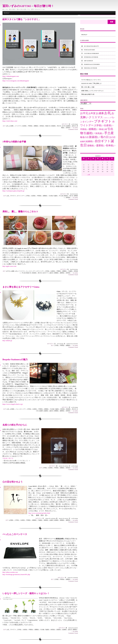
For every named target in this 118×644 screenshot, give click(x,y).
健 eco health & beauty (90, 46)
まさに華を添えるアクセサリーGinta (21, 287)
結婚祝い (69, 126)
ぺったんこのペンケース (15, 534)
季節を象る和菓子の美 (88, 94)
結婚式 (41, 411)
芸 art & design (73, 124)
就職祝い (36, 126)
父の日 (64, 126)
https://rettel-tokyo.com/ (10, 121)
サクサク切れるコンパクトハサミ (91, 80)
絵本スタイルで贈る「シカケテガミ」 (21, 19)
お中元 (8, 271)
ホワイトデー (21, 196)
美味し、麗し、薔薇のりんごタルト (20, 212)
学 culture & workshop (49, 518)
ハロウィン (107, 118)
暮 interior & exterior (62, 466)
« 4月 (88, 175)
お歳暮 (12, 271)
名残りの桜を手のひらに (15, 425)
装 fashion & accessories (71, 344)
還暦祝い (63, 273)
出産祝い (25, 126)
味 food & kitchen (73, 194)
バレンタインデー (31, 271)
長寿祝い (68, 128)
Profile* (7, 13)
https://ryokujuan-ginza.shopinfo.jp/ (13, 191)
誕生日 (74, 126)
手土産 (61, 196)
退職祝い (57, 273)
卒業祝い (31, 126)
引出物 (51, 196)
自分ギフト (46, 273)
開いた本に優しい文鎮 (88, 87)
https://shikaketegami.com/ (11, 76)
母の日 (59, 126)
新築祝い (54, 126)
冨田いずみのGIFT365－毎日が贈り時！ (28, 6)
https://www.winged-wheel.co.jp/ (13, 404)
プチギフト (13, 196)
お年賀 (92, 113)
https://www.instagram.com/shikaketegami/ (16, 81)
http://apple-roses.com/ (10, 266)
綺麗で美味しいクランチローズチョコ (92, 91)
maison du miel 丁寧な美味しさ (91, 83)
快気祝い (42, 126)
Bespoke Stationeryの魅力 (15, 359)
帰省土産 (103, 129)
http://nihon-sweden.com (10, 572)
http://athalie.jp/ (7, 341)
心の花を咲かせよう (13, 482)
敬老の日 (48, 126)
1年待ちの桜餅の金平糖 (14, 142)
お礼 (7, 126)
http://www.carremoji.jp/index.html (39, 513)
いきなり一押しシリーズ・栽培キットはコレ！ (26, 593)
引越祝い (56, 196)
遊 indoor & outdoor (89, 68)
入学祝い (28, 196)
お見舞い (12, 126)
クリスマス (18, 126)
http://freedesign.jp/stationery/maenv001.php (16, 574)
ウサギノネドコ (8, 458)
